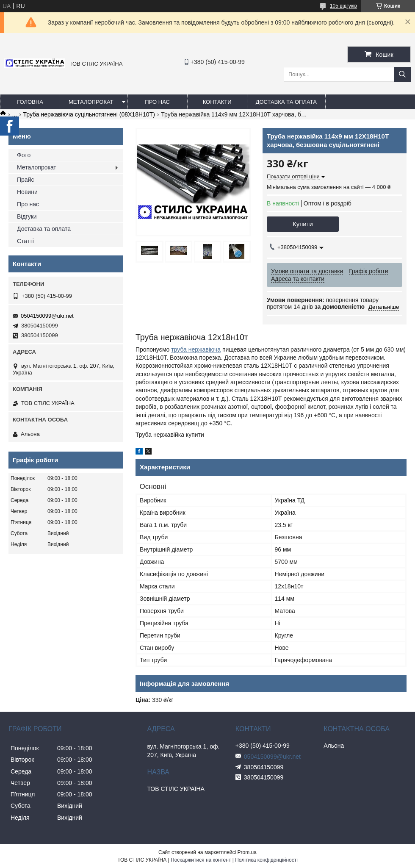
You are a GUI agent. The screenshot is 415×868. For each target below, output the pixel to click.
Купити (303, 224)
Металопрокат (91, 102)
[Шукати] (402, 74)
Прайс (25, 180)
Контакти (217, 102)
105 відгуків (343, 6)
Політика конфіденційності (266, 860)
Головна (30, 102)
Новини (27, 192)
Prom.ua (247, 852)
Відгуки (27, 216)
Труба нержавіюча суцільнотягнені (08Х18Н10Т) (89, 114)
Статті (25, 241)
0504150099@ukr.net (47, 316)
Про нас (157, 102)
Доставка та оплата (286, 102)
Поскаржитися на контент (201, 860)
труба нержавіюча (196, 349)
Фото (24, 155)
